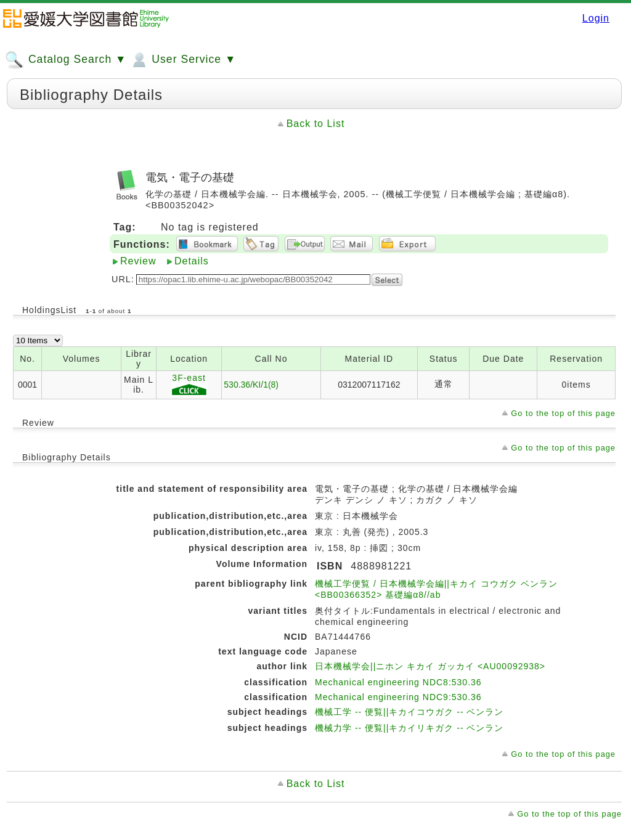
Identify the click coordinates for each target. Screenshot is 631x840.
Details (192, 261)
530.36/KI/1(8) (251, 385)
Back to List (316, 124)
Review (138, 261)
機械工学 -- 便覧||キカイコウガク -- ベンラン (409, 712)
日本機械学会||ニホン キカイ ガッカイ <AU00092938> (430, 666)
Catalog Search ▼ (66, 60)
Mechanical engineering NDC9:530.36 (398, 697)
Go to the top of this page (563, 413)
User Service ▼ (183, 60)
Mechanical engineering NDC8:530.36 (398, 682)
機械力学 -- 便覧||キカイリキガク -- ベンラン (409, 728)
